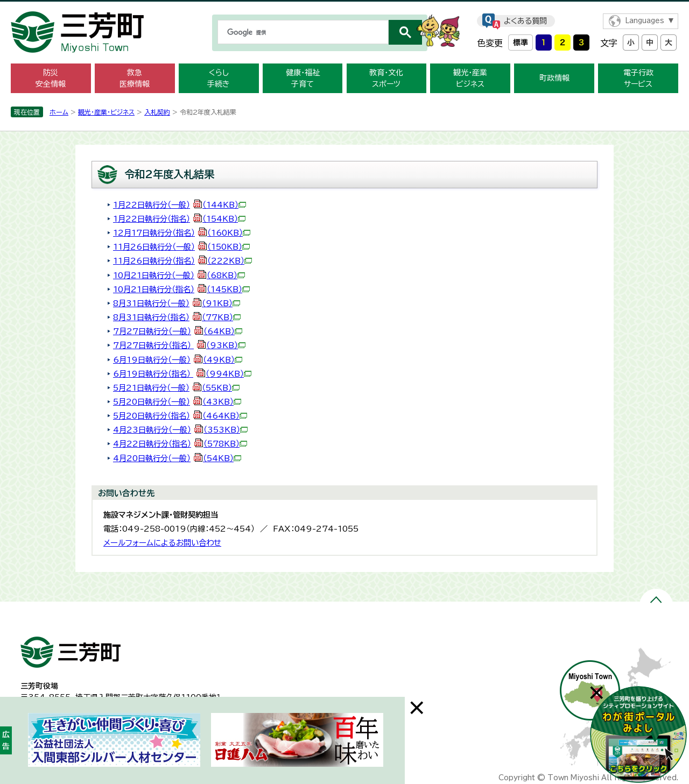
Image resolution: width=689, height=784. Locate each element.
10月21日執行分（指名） (181, 289)
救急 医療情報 (135, 78)
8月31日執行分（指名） (177, 317)
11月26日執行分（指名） (182, 261)
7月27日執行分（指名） (179, 345)
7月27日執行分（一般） (178, 331)
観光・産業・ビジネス (106, 112)
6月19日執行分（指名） (182, 374)
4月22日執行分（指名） (180, 444)
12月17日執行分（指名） (182, 233)
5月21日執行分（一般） (176, 388)
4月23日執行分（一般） (180, 430)
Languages (645, 21)
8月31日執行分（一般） (177, 303)
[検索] (302, 32)
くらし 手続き (219, 78)
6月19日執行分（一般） (178, 360)
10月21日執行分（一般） (179, 275)
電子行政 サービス (638, 78)
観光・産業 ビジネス (470, 78)
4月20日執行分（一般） (177, 458)
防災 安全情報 (51, 78)
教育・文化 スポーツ (386, 78)
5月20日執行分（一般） (177, 402)
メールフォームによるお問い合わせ (162, 543)
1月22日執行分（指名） (179, 219)
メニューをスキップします (344, 7)
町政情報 (554, 78)
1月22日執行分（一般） (180, 205)
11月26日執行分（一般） (181, 247)
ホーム (59, 112)
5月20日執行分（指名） (180, 416)
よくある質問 (525, 21)
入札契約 (157, 112)
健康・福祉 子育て (303, 78)
